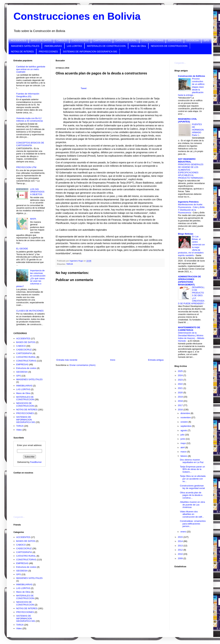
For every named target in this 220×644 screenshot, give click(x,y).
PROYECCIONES (48, 52)
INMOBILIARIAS (53, 46)
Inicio (113, 360)
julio (183, 435)
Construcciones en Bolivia (77, 16)
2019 (181, 397)
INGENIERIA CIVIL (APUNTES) (187, 120)
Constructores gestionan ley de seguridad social (192, 487)
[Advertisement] (30, 493)
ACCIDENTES (18, 40)
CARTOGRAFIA (102, 40)
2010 (181, 554)
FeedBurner (36, 462)
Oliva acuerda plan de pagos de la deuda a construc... (191, 495)
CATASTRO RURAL (126, 40)
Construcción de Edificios (192, 76)
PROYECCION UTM (26, 167)
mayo (184, 443)
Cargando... (19, 517)
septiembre (186, 426)
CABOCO (62, 40)
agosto (184, 430)
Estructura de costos (26, 368)
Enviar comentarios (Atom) (82, 365)
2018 (181, 401)
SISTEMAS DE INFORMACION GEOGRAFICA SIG (90, 52)
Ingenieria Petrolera (188, 202)
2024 (181, 375)
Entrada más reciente (67, 360)
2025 (181, 371)
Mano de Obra (138, 46)
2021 (181, 388)
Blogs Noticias (186, 234)
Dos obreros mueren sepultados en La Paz (192, 461)
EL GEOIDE (22, 249)
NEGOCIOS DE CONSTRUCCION (169, 46)
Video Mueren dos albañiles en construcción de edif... (192, 514)
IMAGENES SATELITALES (25, 46)
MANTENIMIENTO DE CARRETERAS (189, 329)
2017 (181, 405)
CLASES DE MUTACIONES (30, 311)
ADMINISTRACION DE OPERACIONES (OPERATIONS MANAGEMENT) (189, 281)
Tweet (84, 88)
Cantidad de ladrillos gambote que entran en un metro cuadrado (31, 69)
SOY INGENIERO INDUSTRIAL (187, 160)
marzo (184, 452)
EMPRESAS (175, 40)
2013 (181, 546)
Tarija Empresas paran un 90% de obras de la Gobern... (192, 469)
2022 (181, 384)
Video (19, 430)
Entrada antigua (156, 360)
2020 (181, 393)
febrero (184, 456)
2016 (181, 410)
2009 (181, 558)
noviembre (186, 417)
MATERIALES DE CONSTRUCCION (106, 46)
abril (183, 447)
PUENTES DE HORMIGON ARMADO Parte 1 (198, 130)
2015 (181, 537)
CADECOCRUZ (80, 40)
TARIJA (70, 264)
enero (184, 532)
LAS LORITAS (74, 46)
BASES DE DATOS (41, 40)
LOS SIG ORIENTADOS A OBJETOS (37, 192)
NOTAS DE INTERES (22, 52)
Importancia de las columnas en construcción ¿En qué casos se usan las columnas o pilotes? (31, 278)
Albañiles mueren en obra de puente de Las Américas (192, 505)
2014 (181, 541)
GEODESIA (193, 40)
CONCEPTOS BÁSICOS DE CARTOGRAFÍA (30, 144)
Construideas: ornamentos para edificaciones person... (193, 524)
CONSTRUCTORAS (152, 40)
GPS (206, 40)
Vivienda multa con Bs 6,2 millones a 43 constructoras (30, 120)
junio (183, 439)
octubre (185, 422)
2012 (181, 550)
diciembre (186, 413)
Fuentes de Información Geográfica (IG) (28, 95)
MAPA (33, 219)
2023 (181, 380)
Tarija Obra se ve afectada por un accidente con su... (193, 479)
